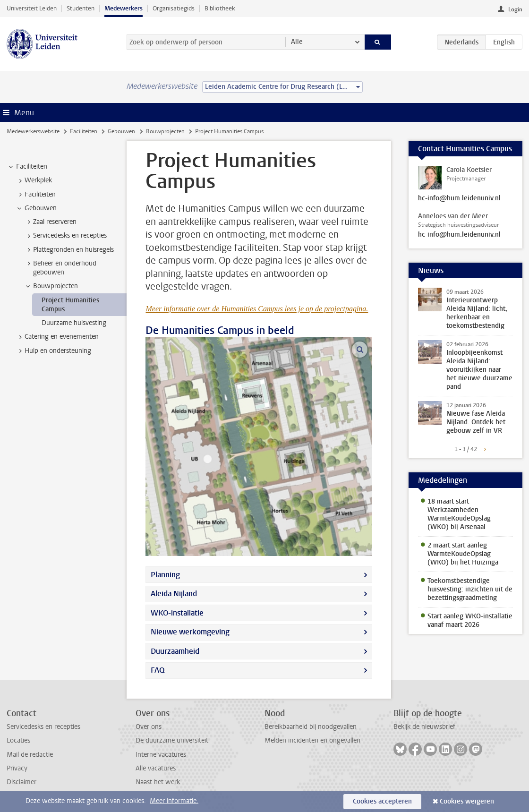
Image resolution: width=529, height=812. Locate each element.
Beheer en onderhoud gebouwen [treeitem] (60, 268)
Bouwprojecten (165, 131)
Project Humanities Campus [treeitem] (70, 305)
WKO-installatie (177, 613)
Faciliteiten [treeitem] (27, 167)
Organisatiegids (174, 8)
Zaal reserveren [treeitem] (50, 222)
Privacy (17, 768)
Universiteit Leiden (32, 8)
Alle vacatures (156, 768)
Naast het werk (158, 782)
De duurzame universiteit (172, 740)
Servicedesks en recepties (43, 727)
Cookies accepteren (382, 801)
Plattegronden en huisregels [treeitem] (69, 250)
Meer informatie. (174, 801)
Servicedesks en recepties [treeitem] (65, 236)
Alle (297, 42)
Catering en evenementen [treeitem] (57, 337)
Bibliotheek (220, 8)
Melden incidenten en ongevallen (312, 740)
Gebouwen (121, 131)
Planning (165, 575)
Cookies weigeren (467, 801)
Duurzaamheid (175, 651)
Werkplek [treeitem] (34, 180)
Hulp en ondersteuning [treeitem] (53, 351)
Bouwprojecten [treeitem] (51, 286)
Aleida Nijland (174, 594)
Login (515, 9)
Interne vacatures (161, 755)
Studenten (81, 8)
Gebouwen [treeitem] (36, 208)
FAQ (158, 670)
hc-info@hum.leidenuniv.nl (459, 198)
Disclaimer (21, 782)
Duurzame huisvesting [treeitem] (74, 323)
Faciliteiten (84, 131)
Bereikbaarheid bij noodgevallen (311, 727)
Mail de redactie (30, 755)
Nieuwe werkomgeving (190, 632)
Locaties (18, 740)
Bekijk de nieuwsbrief (424, 727)
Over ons (149, 727)
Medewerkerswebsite (33, 131)
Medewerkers (124, 8)
